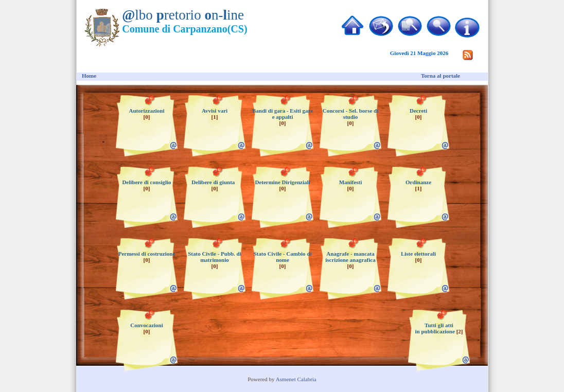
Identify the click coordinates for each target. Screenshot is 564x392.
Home (89, 76)
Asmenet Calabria (296, 379)
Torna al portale (440, 76)
